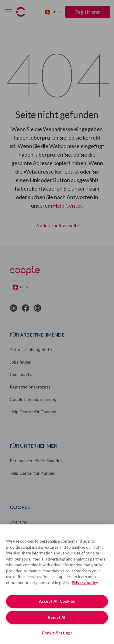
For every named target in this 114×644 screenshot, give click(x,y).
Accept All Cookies (57, 601)
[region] (57, 584)
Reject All (57, 617)
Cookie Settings (57, 633)
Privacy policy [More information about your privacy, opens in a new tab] (85, 583)
